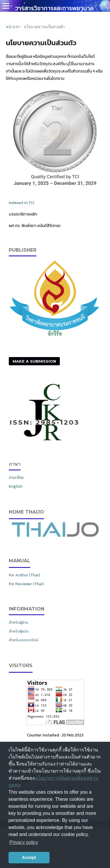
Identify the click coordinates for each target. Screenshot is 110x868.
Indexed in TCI (21, 203)
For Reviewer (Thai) (26, 584)
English (16, 486)
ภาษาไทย (16, 478)
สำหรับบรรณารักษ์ (23, 640)
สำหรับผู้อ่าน (18, 622)
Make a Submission (34, 361)
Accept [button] (29, 857)
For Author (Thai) (24, 575)
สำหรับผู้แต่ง (19, 631)
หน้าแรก (13, 27)
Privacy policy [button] (24, 842)
